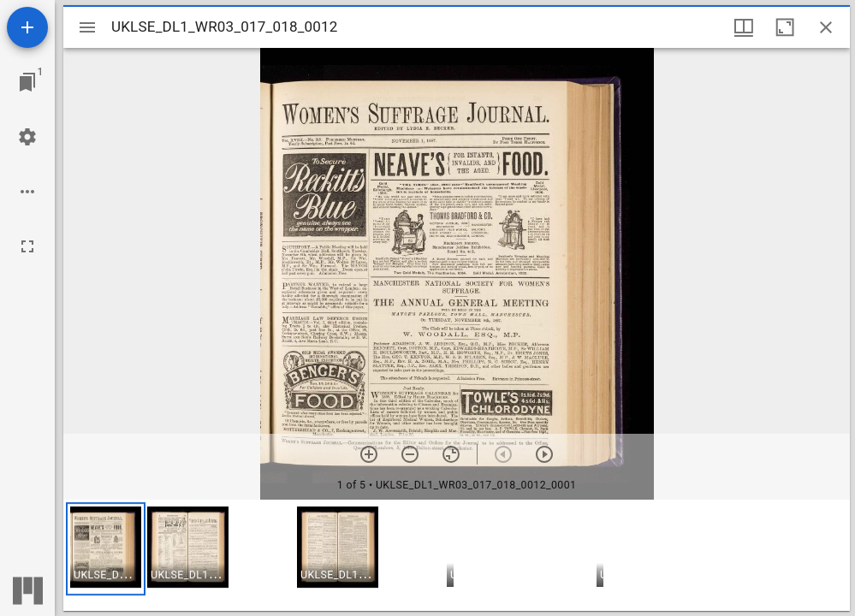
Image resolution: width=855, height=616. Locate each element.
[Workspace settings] (27, 137)
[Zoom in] (369, 454)
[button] (106, 549)
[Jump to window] (27, 82)
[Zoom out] (410, 454)
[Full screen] (27, 246)
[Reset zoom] (451, 454)
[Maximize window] (785, 27)
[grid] (457, 555)
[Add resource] (27, 27)
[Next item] (544, 454)
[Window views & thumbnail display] (744, 27)
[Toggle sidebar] (87, 27)
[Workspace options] (27, 192)
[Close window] (826, 27)
